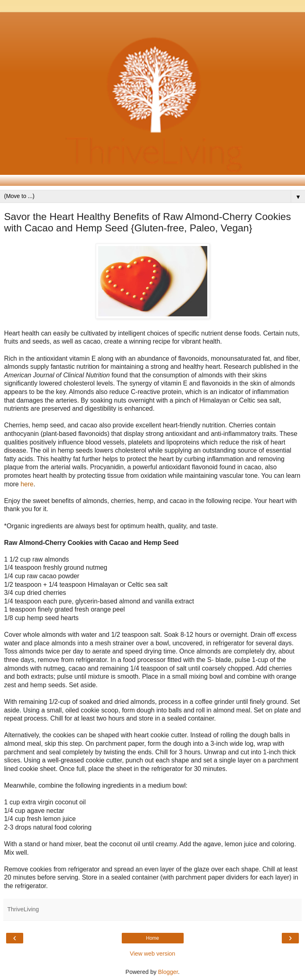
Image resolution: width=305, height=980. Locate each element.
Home (152, 938)
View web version (153, 954)
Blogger (168, 972)
